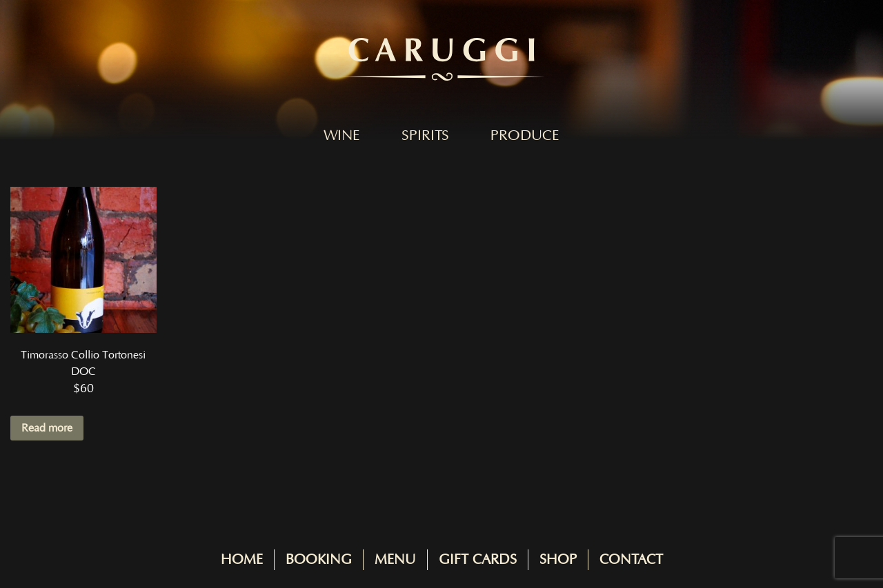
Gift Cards (478, 560)
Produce (525, 136)
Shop (558, 560)
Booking (319, 560)
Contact (631, 560)
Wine (342, 136)
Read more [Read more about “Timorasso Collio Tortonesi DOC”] (47, 428)
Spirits (425, 136)
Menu (395, 560)
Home (242, 560)
